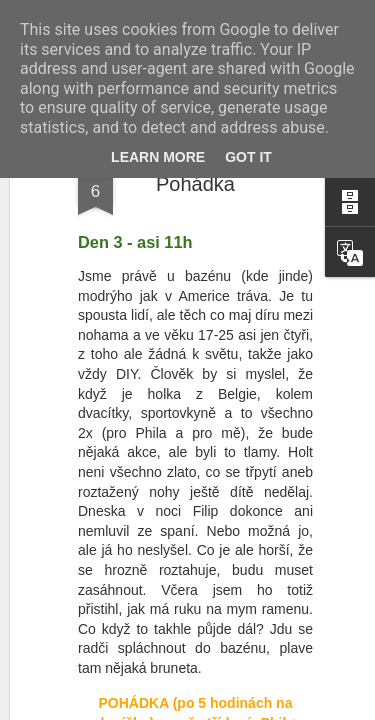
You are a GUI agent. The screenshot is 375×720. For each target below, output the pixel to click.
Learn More (158, 157)
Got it (248, 157)
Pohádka (195, 184)
